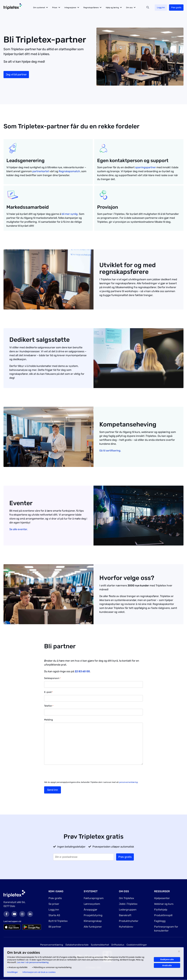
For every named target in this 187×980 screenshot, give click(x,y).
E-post (49, 692)
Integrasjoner (70, 8)
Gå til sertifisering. (110, 451)
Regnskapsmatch (69, 171)
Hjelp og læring (112, 8)
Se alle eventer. (19, 529)
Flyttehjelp (161, 910)
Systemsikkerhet (100, 945)
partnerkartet (41, 171)
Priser (55, 8)
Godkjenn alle (167, 959)
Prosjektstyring (93, 915)
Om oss (129, 8)
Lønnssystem (92, 904)
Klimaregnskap (93, 921)
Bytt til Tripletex (58, 921)
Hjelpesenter (162, 898)
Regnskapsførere (91, 8)
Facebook (6, 914)
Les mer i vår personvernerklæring (33, 962)
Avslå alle (167, 965)
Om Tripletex (127, 898)
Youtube (14, 914)
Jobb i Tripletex (128, 904)
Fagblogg (160, 921)
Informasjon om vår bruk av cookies (39, 972)
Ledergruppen (128, 910)
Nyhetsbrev (126, 927)
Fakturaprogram (94, 898)
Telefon (49, 706)
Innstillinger (12, 972)
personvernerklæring (128, 782)
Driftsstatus (118, 945)
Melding (49, 720)
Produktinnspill (163, 915)
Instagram (22, 914)
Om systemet (39, 8)
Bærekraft (125, 915)
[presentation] (66, 773)
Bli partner (55, 927)
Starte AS (54, 915)
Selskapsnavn (52, 678)
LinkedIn (30, 914)
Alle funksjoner (93, 927)
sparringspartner (146, 167)
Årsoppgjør (91, 910)
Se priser (54, 904)
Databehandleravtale (77, 945)
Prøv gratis (176, 8)
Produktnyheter (129, 921)
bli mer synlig (70, 214)
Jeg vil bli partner (16, 74)
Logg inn (161, 8)
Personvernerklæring (52, 945)
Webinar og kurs (164, 904)
